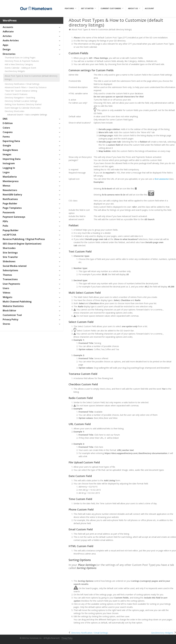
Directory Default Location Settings (21, 101)
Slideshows (9, 261)
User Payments (11, 284)
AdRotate (8, 32)
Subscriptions (10, 270)
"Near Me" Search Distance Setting (21, 91)
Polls (5, 226)
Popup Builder (11, 230)
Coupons (8, 132)
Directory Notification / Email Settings (22, 84)
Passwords (9, 212)
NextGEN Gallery (12, 195)
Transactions (10, 279)
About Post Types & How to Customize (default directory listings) (31, 78)
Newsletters (10, 190)
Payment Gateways (14, 217)
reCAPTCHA (9, 235)
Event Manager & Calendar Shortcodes (23, 108)
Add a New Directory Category (19, 64)
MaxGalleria (10, 177)
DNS (5, 119)
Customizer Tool (12, 315)
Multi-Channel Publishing (17, 302)
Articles (7, 36)
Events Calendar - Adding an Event (20, 68)
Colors (6, 128)
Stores (6, 324)
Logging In (9, 168)
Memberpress (11, 181)
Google (7, 145)
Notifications (10, 199)
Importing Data (12, 159)
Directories (9, 54)
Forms (6, 137)
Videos (6, 293)
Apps (5, 45)
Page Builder (10, 204)
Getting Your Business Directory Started (23, 104)
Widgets (7, 297)
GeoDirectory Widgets (15, 71)
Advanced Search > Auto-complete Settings (27, 115)
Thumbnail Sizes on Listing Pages (20, 58)
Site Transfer (10, 257)
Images (7, 154)
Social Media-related (15, 266)
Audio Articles (11, 40)
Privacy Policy (10, 319)
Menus (6, 186)
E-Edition (8, 123)
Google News (10, 150)
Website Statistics (13, 306)
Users (6, 288)
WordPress (10, 20)
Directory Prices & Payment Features (22, 61)
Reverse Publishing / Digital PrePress (24, 239)
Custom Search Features (16, 94)
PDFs (5, 221)
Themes (7, 275)
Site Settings (10, 253)
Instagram (9, 163)
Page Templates (12, 208)
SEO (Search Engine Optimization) (22, 244)
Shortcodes (9, 248)
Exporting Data (11, 141)
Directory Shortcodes (15, 111)
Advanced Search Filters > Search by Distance (26, 87)
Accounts (8, 27)
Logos (6, 172)
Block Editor (9, 311)
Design (7, 49)
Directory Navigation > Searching (20, 98)
